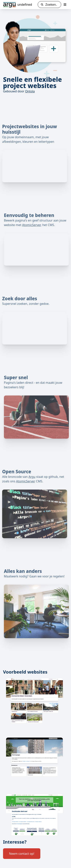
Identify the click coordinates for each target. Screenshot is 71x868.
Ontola (30, 91)
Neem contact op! (22, 854)
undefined (25, 5)
